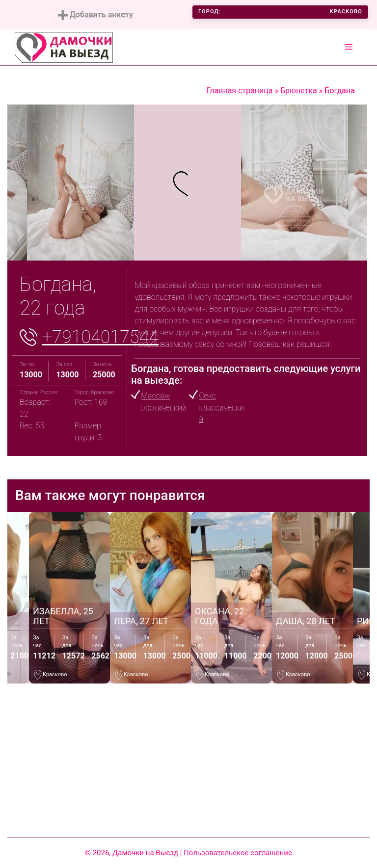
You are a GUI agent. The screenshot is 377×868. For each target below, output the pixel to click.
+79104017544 (100, 337)
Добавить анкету (95, 15)
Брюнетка (299, 91)
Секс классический (221, 408)
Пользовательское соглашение (238, 853)
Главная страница (239, 91)
